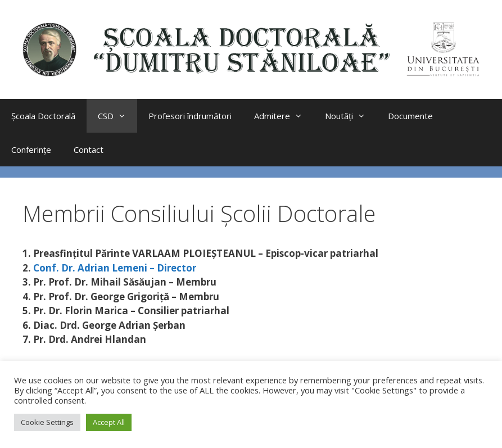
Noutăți (351, 116)
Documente (410, 116)
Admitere (284, 116)
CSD (117, 116)
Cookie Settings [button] (47, 422)
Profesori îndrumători (190, 116)
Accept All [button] (109, 422)
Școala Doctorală (43, 116)
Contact (89, 150)
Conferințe (31, 150)
